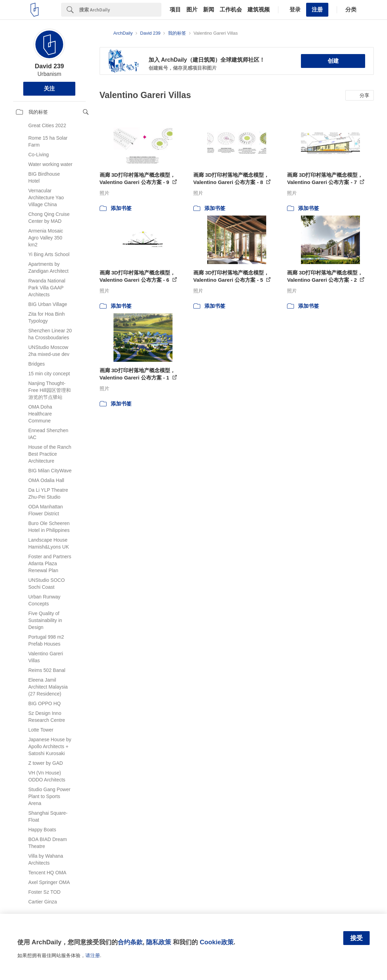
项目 (175, 10)
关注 (49, 89)
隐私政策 (159, 942)
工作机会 (231, 10)
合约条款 (130, 942)
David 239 (49, 66)
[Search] (120, 10)
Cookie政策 (216, 942)
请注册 (93, 955)
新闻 (209, 10)
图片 (192, 10)
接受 (356, 938)
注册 (317, 10)
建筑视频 (259, 10)
